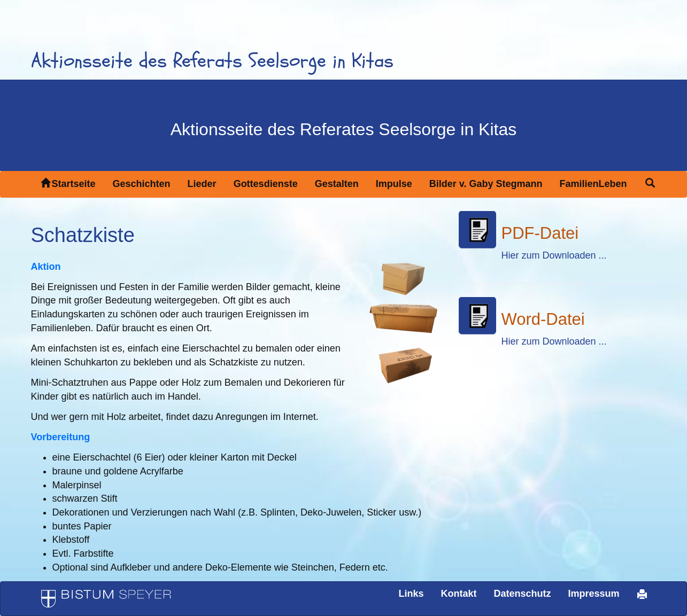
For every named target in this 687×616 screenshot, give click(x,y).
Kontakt (458, 594)
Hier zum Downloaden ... (554, 255)
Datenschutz (522, 594)
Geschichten (142, 184)
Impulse (394, 184)
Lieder (202, 184)
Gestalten (337, 184)
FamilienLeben (593, 184)
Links (411, 594)
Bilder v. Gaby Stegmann (486, 184)
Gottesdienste (266, 184)
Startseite (68, 184)
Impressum (593, 594)
